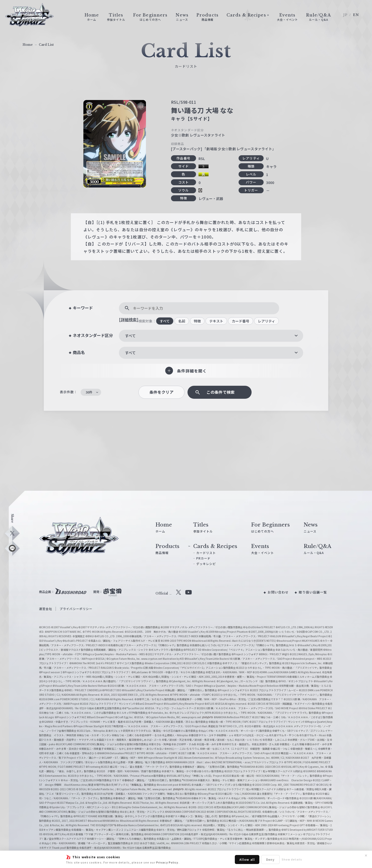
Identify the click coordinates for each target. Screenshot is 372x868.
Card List (46, 45)
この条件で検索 (221, 392)
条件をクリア (161, 392)
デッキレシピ (206, 564)
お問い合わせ (278, 592)
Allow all (247, 859)
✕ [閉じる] (366, 855)
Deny (270, 859)
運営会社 (46, 609)
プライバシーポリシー (76, 609)
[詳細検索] (129, 319)
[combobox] (211, 336)
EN (356, 15)
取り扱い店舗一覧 (313, 592)
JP (345, 15)
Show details (292, 859)
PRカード (204, 558)
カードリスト (206, 553)
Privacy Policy (167, 862)
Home (28, 45)
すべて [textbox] (130, 336)
